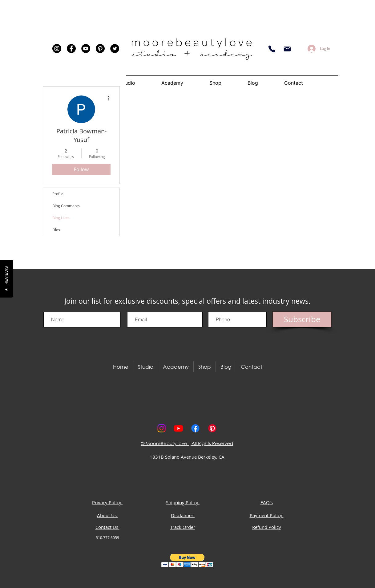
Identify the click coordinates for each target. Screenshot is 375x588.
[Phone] (272, 49)
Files (56, 230)
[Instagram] (57, 49)
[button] (187, 560)
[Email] (287, 49)
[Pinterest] (100, 49)
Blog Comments (66, 206)
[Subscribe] (302, 319)
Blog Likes (61, 218)
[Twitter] (115, 49)
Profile (58, 194)
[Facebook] (71, 49)
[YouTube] (86, 49)
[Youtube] (178, 428)
